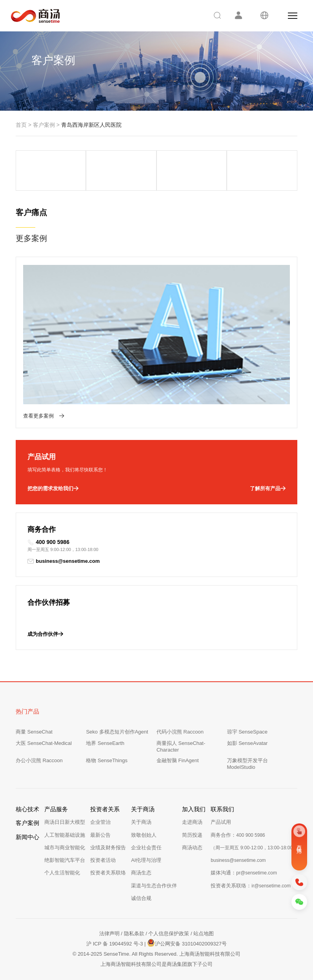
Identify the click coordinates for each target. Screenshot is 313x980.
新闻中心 (27, 837)
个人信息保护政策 (169, 933)
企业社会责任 (146, 848)
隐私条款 (134, 933)
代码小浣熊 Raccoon (180, 732)
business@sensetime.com (64, 561)
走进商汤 (192, 822)
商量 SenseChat (34, 732)
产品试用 (221, 822)
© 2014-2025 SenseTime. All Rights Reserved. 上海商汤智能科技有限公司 (156, 954)
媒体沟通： (244, 873)
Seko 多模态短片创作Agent (117, 732)
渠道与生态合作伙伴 (154, 886)
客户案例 (44, 125)
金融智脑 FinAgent (178, 760)
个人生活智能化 (62, 873)
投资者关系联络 (108, 873)
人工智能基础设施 (65, 835)
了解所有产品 (268, 489)
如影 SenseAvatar (247, 743)
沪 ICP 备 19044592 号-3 (115, 944)
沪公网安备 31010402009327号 (187, 943)
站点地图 (204, 933)
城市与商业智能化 (65, 848)
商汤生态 (141, 873)
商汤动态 (192, 848)
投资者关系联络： (251, 886)
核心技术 (27, 809)
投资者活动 (103, 860)
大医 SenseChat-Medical (44, 743)
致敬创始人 (144, 835)
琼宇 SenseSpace (247, 732)
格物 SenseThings (107, 760)
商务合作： (238, 835)
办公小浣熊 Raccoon (39, 760)
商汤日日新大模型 (65, 822)
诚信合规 (141, 898)
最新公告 (100, 835)
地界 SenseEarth (105, 743)
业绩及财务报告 (108, 848)
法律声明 (109, 933)
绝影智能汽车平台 (65, 860)
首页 (21, 125)
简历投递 (192, 835)
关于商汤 (141, 822)
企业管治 (100, 822)
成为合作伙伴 (45, 634)
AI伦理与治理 (146, 860)
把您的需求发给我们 (53, 489)
